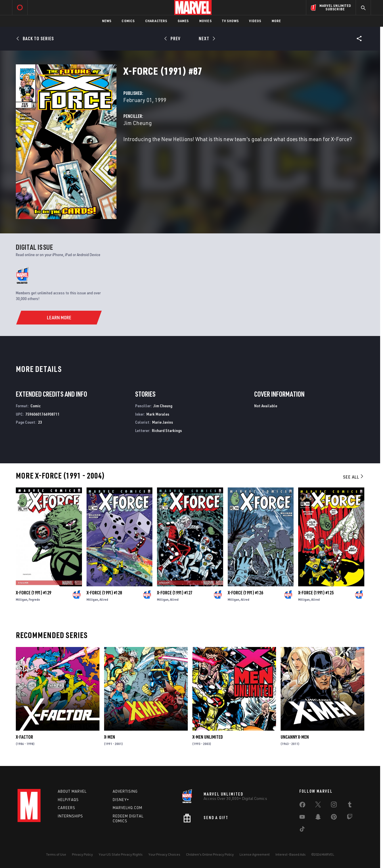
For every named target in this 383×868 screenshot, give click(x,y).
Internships (70, 816)
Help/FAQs (68, 800)
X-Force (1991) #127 (175, 593)
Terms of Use (56, 854)
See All (354, 477)
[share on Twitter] (318, 806)
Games (183, 21)
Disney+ (121, 800)
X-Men (110, 737)
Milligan (22, 599)
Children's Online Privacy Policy (210, 854)
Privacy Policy (82, 854)
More (276, 21)
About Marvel (72, 791)
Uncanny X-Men (295, 737)
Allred (104, 599)
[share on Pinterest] (334, 818)
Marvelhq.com (128, 808)
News (107, 21)
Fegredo (34, 599)
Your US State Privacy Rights (121, 854)
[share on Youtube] (302, 818)
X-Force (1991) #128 (104, 593)
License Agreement (255, 854)
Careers (67, 808)
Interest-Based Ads (291, 854)
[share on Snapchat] (318, 818)
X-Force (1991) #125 (316, 593)
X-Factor (24, 737)
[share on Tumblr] (350, 806)
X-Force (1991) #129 (33, 593)
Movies (205, 21)
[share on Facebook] (302, 806)
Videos (255, 21)
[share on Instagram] (334, 806)
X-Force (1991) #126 (245, 593)
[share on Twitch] (350, 818)
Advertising (125, 791)
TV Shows (230, 21)
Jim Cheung (138, 123)
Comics (128, 21)
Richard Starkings (167, 430)
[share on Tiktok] (302, 830)
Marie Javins (163, 422)
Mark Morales (158, 414)
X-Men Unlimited (208, 737)
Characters (156, 21)
